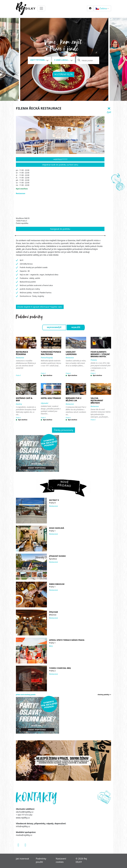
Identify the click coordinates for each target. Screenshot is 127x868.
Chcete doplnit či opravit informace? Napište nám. (40, 307)
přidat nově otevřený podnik (26, 695)
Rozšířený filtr (64, 74)
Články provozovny (63, 430)
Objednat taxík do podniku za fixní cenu (60, 165)
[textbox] (38, 60)
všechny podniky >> (104, 695)
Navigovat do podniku (60, 229)
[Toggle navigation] (41, 8)
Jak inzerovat (22, 859)
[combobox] (39, 60)
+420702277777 (60, 159)
